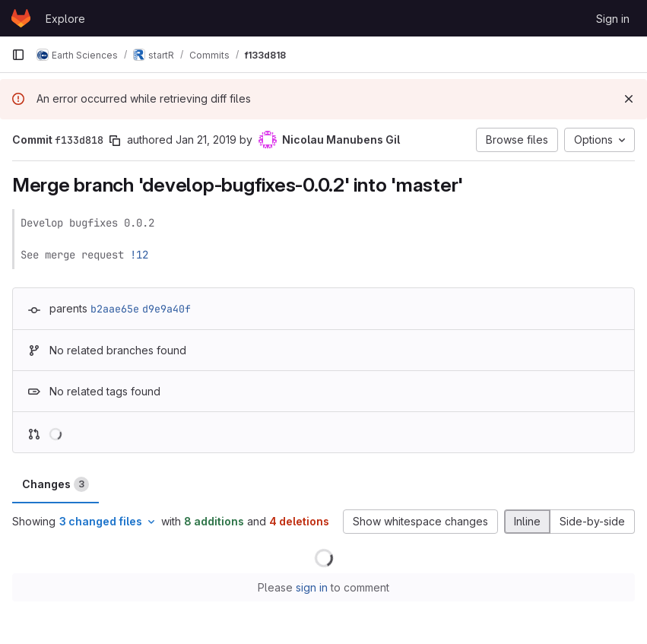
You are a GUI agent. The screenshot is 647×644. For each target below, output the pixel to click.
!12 (139, 255)
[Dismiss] (629, 99)
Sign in (613, 19)
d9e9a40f (167, 309)
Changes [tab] (56, 484)
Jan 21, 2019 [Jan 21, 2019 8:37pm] (206, 140)
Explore (65, 19)
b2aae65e (115, 309)
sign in (312, 587)
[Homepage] (21, 18)
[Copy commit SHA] (115, 141)
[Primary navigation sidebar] (18, 55)
